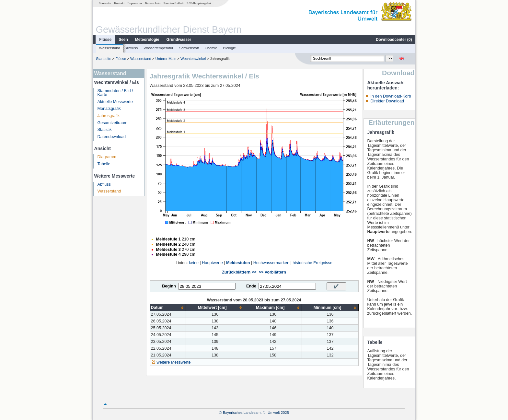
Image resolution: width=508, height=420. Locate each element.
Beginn (169, 286)
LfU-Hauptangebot (199, 3)
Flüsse (105, 40)
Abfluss (132, 48)
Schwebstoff (189, 48)
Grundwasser (179, 40)
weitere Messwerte (174, 362)
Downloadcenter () (394, 40)
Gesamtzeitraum (112, 123)
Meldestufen (238, 263)
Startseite (105, 3)
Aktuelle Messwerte (115, 102)
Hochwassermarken (271, 263)
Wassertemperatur (158, 48)
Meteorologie (147, 40)
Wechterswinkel (193, 59)
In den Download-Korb (391, 96)
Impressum (135, 3)
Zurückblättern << (239, 272)
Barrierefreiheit (174, 3)
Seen (123, 40)
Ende (251, 286)
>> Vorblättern (272, 272)
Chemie (211, 48)
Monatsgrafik (109, 109)
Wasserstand (110, 48)
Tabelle (104, 164)
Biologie (229, 48)
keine (194, 263)
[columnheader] (168, 308)
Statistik (105, 130)
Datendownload (112, 137)
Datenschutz (153, 3)
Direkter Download (387, 101)
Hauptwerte (212, 263)
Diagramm (107, 157)
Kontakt (119, 3)
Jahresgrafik (109, 116)
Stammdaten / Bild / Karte (115, 93)
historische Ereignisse (312, 263)
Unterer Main (166, 59)
